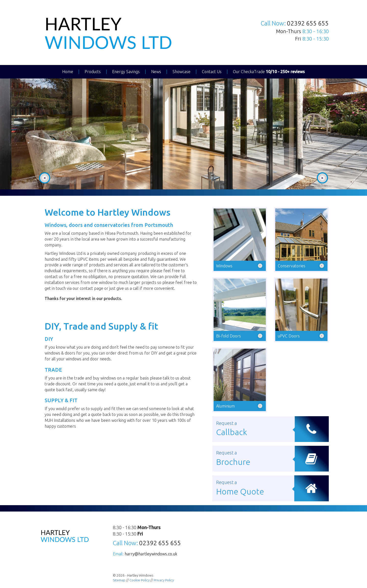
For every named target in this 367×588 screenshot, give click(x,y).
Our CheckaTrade (269, 72)
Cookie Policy (140, 580)
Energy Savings (126, 72)
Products (93, 72)
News (156, 72)
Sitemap (119, 580)
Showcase (181, 72)
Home (68, 72)
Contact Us (212, 72)
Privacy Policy (164, 580)
